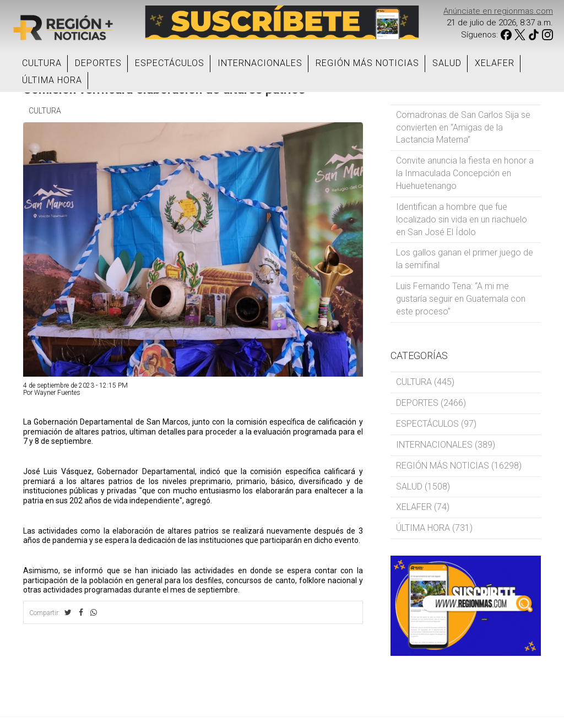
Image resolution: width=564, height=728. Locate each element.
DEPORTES (98, 63)
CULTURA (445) (425, 382)
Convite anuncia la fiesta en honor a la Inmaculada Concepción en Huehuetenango (465, 173)
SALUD (447, 63)
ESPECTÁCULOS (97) (436, 424)
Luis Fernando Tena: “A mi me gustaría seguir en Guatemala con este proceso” (461, 299)
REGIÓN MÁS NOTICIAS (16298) (459, 466)
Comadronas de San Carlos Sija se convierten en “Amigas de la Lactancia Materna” (463, 127)
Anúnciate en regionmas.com (498, 11)
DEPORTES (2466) (431, 403)
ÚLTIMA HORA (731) (434, 528)
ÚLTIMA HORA (52, 80)
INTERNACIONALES (260, 63)
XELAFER (495, 63)
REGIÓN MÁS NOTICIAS (367, 63)
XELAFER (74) (423, 507)
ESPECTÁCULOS (170, 63)
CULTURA (42, 63)
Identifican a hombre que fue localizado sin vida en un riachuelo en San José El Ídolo (462, 219)
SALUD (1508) (423, 487)
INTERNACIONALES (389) (446, 445)
